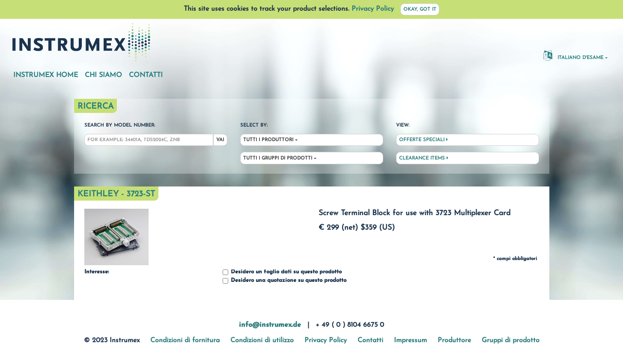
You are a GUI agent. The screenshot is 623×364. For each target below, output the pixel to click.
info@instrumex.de (270, 325)
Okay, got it (420, 10)
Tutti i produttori (268, 140)
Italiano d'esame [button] (573, 55)
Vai (220, 140)
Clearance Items (424, 158)
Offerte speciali (423, 140)
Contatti (146, 75)
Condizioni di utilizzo (262, 340)
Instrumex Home (46, 75)
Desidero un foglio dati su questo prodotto (282, 272)
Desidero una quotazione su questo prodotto (285, 281)
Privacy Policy (373, 9)
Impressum (410, 340)
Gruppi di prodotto (511, 340)
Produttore (454, 340)
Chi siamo (103, 75)
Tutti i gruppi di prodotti (278, 158)
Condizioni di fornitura (185, 340)
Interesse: (97, 272)
